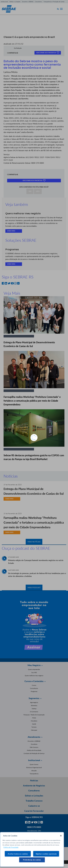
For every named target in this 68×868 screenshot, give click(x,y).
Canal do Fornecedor (34, 811)
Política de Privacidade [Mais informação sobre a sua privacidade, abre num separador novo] (11, 847)
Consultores (38, 2)
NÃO (38, 191)
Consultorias (34, 688)
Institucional (4, 2)
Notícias (34, 780)
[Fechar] (61, 836)
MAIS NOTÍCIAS (34, 542)
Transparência (34, 774)
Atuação (34, 771)
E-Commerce (34, 712)
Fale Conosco (34, 747)
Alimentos (34, 705)
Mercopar (34, 730)
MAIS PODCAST (34, 587)
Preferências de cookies (32, 860)
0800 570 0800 (34, 827)
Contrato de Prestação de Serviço (34, 753)
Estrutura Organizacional (34, 767)
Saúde (34, 724)
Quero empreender (34, 669)
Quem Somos (34, 764)
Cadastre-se (34, 806)
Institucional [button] (34, 760)
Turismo (34, 727)
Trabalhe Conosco (34, 801)
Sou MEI (34, 672)
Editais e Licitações (15, 2)
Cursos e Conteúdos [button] (34, 681)
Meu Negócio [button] (34, 665)
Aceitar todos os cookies (18, 854)
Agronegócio (34, 702)
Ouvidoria (34, 744)
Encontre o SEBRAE (28, 2)
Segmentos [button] (34, 698)
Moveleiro (34, 721)
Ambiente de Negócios (34, 786)
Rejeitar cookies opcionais (46, 854)
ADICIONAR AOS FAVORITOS (48, 53)
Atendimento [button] (34, 737)
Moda (34, 718)
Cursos (34, 685)
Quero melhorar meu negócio (34, 676)
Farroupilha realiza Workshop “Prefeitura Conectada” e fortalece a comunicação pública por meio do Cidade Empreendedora (32, 401)
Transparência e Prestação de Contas (54, 2)
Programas (34, 691)
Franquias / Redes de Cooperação (34, 715)
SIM (30, 191)
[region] (32, 849)
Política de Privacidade (34, 750)
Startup (34, 709)
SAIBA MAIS (11, 231)
